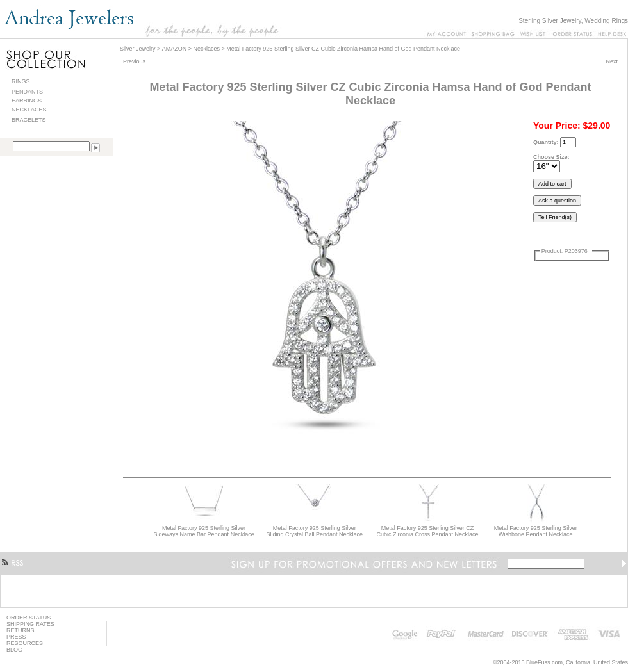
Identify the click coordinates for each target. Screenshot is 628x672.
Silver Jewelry (138, 49)
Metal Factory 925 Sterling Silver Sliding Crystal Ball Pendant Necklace (315, 531)
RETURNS (21, 630)
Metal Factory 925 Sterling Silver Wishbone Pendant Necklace (536, 531)
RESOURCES (25, 643)
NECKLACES (29, 110)
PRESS (16, 637)
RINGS (21, 81)
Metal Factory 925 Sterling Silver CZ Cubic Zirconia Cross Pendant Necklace (428, 531)
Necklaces (207, 49)
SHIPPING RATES (30, 624)
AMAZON (175, 49)
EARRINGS (27, 101)
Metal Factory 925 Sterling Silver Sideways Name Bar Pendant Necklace (204, 531)
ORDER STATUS (29, 618)
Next (612, 61)
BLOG (14, 650)
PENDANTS (27, 92)
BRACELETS (29, 120)
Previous (134, 61)
